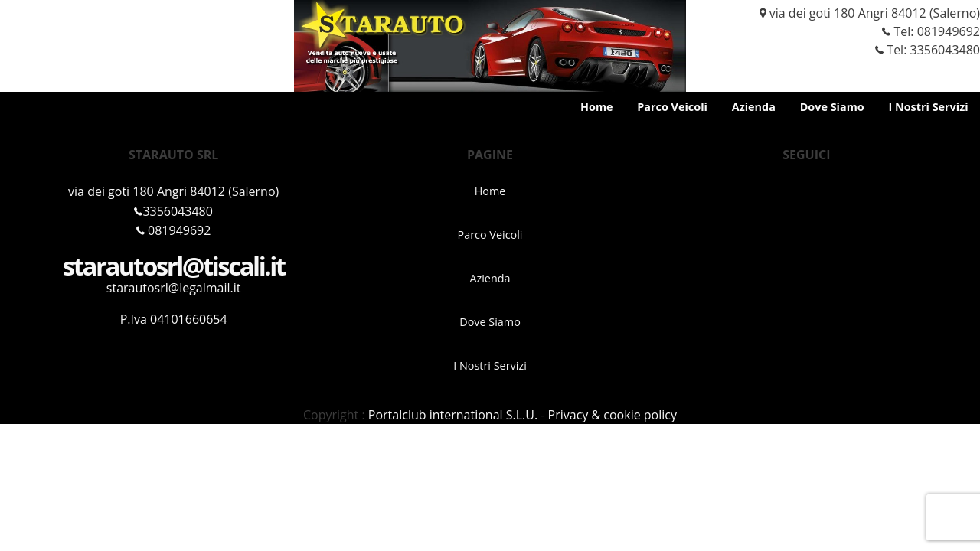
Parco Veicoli (672, 107)
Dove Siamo (832, 107)
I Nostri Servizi (928, 107)
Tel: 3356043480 (921, 50)
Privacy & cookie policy (612, 415)
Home (597, 107)
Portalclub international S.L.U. (453, 415)
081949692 (949, 31)
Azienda (754, 107)
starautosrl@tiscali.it (174, 266)
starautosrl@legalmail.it (174, 288)
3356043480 (173, 211)
